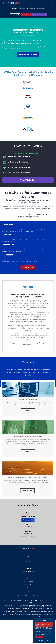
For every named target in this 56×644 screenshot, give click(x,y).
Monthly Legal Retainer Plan (28, 571)
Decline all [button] (49, 637)
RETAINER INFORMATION (19, 9)
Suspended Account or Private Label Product (28, 574)
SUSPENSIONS (31, 9)
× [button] (53, 620)
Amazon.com (13, 606)
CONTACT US (40, 9)
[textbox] (28, 30)
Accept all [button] (39, 637)
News (28, 556)
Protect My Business (40, 15)
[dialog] (44, 630)
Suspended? (26, 15)
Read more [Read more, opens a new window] (47, 634)
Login (28, 563)
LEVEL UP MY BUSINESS (28, 54)
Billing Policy (28, 587)
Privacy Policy (28, 584)
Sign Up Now (28, 267)
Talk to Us (29, 519)
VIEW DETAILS (28, 411)
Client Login (15, 15)
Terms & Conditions (28, 581)
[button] (44, 640)
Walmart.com (22, 606)
